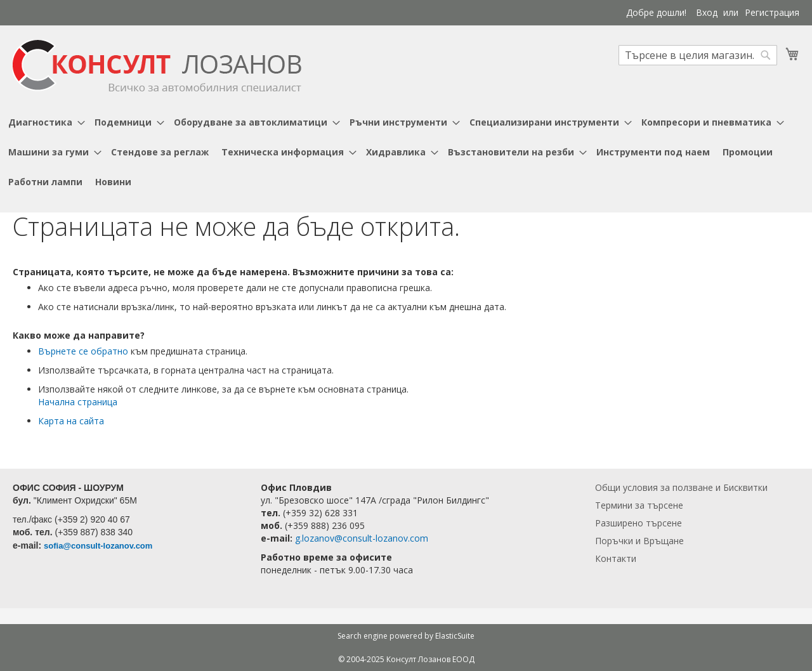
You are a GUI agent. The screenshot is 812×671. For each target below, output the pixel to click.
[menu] (406, 152)
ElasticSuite (455, 636)
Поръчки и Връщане (639, 541)
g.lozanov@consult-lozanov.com (362, 538)
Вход (707, 12)
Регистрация (772, 12)
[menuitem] (45, 122)
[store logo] (157, 66)
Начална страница (78, 402)
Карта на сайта (71, 421)
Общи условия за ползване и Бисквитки (681, 487)
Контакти (616, 558)
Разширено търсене (638, 523)
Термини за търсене (639, 505)
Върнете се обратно (83, 351)
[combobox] (698, 55)
